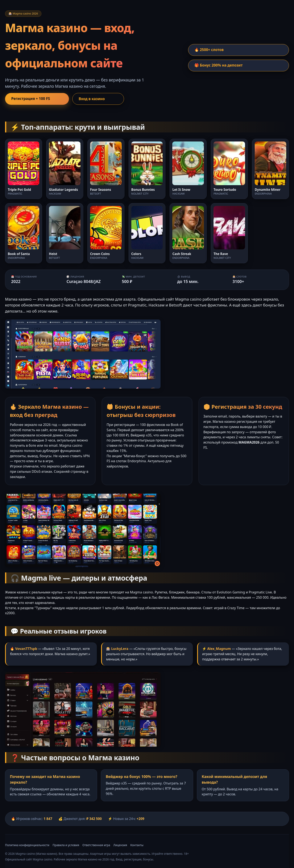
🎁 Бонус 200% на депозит (220, 65)
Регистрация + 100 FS (32, 99)
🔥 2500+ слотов (210, 50)
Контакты (137, 845)
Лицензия (120, 845)
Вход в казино (82, 99)
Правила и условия (66, 845)
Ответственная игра (96, 845)
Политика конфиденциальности (27, 845)
